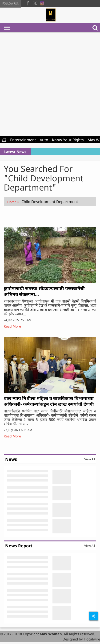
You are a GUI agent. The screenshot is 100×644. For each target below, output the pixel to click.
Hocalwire (92, 639)
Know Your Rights (68, 140)
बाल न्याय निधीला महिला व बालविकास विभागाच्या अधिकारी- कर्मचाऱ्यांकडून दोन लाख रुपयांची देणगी (49, 401)
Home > (14, 202)
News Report (19, 546)
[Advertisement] (48, 83)
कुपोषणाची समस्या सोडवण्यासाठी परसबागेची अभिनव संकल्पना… (44, 291)
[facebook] (28, 3)
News (11, 459)
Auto (44, 140)
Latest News (15, 152)
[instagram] (42, 3)
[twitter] (35, 3)
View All (90, 459)
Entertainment (23, 140)
